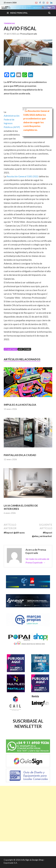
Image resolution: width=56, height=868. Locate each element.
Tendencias (9, 23)
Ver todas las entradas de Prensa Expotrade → (37, 561)
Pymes (27, 349)
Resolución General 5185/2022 (22, 176)
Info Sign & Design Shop (32, 860)
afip (20, 349)
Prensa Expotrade (29, 34)
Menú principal (19, 13)
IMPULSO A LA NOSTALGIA (20, 405)
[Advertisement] (28, 814)
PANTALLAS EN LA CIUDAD (20, 455)
